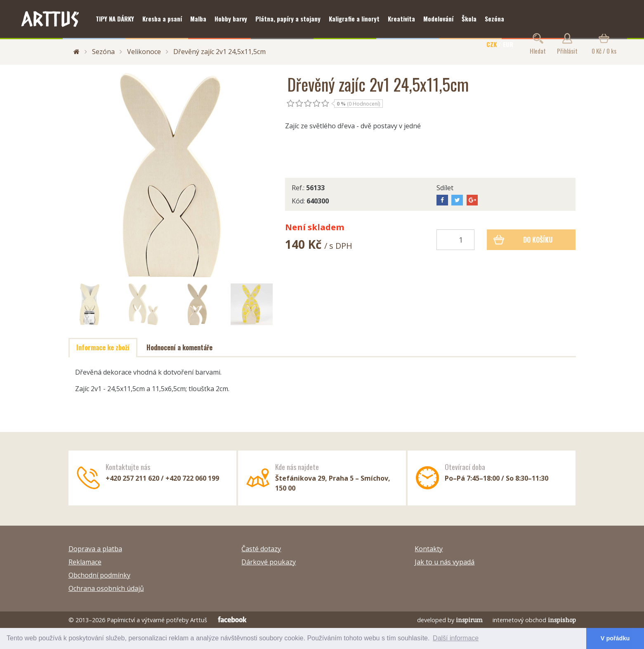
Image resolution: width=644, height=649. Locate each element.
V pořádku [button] (615, 638)
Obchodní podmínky (99, 575)
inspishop (562, 620)
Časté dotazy (261, 549)
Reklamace (85, 562)
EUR (508, 44)
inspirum (469, 620)
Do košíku (523, 240)
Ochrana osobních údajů (106, 588)
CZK (492, 44)
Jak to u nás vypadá (445, 562)
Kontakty (429, 549)
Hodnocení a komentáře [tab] (179, 347)
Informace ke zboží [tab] (103, 347)
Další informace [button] (456, 638)
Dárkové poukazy (269, 562)
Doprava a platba (95, 549)
